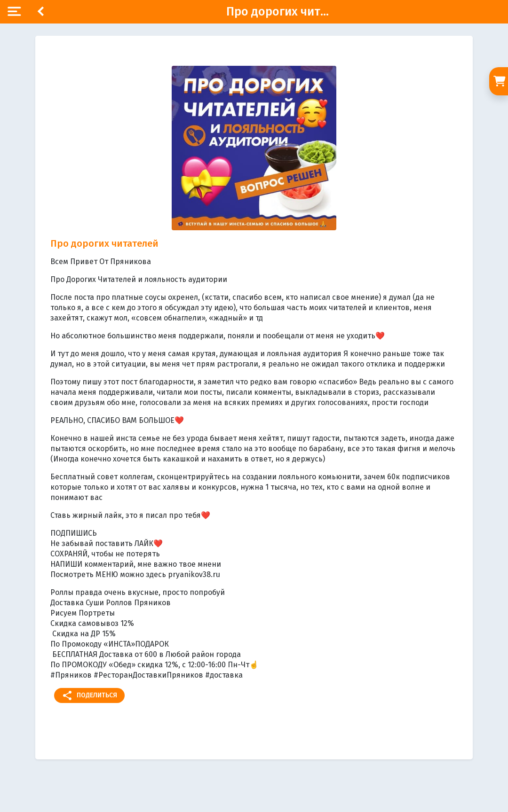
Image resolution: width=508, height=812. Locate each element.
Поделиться (89, 695)
